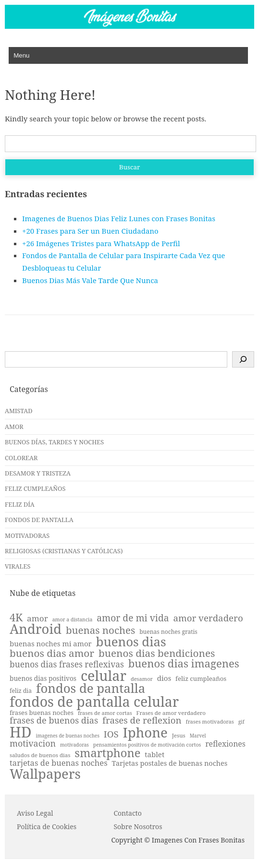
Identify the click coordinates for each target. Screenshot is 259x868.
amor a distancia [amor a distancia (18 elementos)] (73, 620)
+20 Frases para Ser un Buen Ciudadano (90, 231)
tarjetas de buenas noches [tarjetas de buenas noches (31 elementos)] (59, 763)
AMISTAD (19, 411)
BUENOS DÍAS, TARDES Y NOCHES (54, 442)
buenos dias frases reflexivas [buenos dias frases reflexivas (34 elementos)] (67, 664)
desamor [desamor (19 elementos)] (142, 679)
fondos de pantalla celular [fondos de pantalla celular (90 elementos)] (94, 702)
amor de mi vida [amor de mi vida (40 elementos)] (133, 618)
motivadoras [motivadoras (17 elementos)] (74, 745)
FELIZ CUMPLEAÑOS (35, 488)
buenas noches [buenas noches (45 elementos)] (100, 630)
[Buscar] (243, 359)
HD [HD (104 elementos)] (21, 732)
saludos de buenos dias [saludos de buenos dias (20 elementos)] (40, 755)
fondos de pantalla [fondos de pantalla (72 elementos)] (91, 689)
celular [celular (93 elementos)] (104, 676)
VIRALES (18, 566)
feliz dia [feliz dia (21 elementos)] (21, 691)
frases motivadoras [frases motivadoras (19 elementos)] (210, 721)
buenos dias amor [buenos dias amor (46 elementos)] (52, 653)
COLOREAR (21, 458)
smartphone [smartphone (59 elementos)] (107, 753)
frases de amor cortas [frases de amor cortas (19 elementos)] (105, 713)
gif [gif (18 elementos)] (241, 722)
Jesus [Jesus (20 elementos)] (179, 736)
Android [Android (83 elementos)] (36, 629)
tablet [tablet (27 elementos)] (154, 755)
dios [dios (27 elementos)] (164, 678)
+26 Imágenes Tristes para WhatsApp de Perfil (101, 243)
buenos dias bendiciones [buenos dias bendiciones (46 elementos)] (157, 653)
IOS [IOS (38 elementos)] (111, 734)
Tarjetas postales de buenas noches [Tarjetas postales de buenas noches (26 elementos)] (170, 763)
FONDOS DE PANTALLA (39, 520)
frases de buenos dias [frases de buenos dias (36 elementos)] (54, 720)
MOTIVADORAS (27, 535)
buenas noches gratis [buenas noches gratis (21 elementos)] (168, 632)
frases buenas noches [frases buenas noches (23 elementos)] (42, 713)
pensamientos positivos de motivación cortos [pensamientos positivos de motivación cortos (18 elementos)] (147, 745)
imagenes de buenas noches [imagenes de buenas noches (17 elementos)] (68, 736)
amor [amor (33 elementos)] (37, 618)
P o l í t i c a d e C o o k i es (47, 826)
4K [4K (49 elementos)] (16, 618)
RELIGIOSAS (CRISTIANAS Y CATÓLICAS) (64, 551)
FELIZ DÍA (20, 504)
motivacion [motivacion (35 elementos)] (33, 744)
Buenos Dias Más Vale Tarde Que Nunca (90, 280)
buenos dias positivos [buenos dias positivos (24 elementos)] (43, 678)
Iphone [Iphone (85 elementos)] (145, 733)
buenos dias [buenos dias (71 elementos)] (131, 642)
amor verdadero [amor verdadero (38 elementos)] (208, 618)
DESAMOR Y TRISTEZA (38, 473)
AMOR (14, 427)
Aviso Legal (35, 813)
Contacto (127, 813)
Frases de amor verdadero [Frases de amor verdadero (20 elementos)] (171, 713)
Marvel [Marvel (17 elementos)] (198, 736)
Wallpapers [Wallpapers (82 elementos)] (45, 774)
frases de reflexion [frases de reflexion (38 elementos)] (142, 720)
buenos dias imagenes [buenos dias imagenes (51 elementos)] (184, 663)
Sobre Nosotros (138, 826)
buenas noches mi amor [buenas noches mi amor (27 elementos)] (51, 644)
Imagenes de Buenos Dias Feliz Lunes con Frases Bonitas (119, 218)
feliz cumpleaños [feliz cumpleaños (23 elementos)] (201, 679)
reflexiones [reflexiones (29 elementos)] (225, 744)
